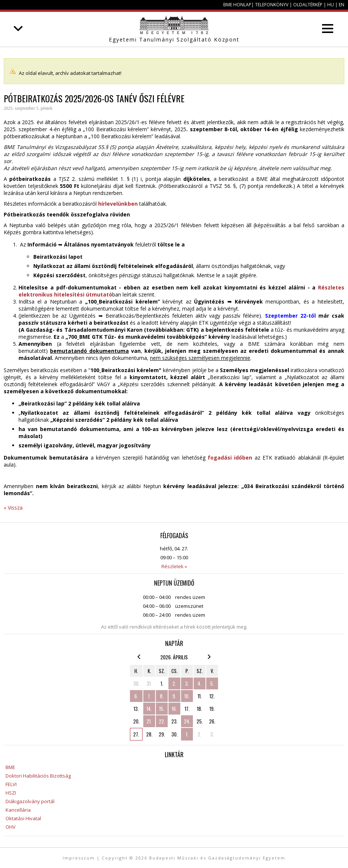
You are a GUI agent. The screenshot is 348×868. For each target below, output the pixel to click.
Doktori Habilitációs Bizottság (38, 776)
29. (162, 734)
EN (342, 5)
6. (136, 696)
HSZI (11, 793)
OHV (11, 827)
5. (212, 683)
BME (10, 767)
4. (200, 683)
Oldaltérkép (308, 5)
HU (331, 5)
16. (174, 709)
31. (149, 683)
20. (136, 721)
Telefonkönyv (272, 5)
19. (212, 709)
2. (174, 683)
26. (212, 721)
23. (175, 721)
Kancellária (18, 810)
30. (136, 683)
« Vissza (13, 508)
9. (174, 696)
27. (136, 734)
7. (149, 696)
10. (187, 696)
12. (212, 696)
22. (162, 721)
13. (136, 709)
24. (187, 721)
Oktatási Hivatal (23, 818)
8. (162, 696)
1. (162, 683)
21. (149, 721)
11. (200, 696)
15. (162, 709)
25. (200, 721)
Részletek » (174, 566)
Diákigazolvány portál (30, 801)
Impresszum (79, 858)
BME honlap (237, 5)
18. (200, 709)
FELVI (11, 784)
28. (149, 734)
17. (187, 709)
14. (149, 709)
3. (187, 683)
